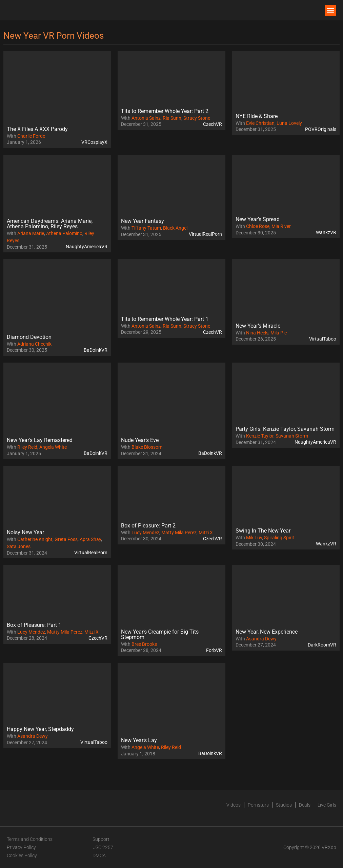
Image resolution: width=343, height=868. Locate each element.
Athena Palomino (64, 233)
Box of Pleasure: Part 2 (148, 526)
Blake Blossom (147, 447)
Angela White (53, 447)
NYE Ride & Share (257, 116)
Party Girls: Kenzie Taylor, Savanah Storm (285, 429)
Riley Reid (27, 447)
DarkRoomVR (322, 645)
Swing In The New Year (263, 531)
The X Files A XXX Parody (37, 129)
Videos (234, 805)
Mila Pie (279, 333)
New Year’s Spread (258, 219)
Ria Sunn (172, 118)
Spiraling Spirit (279, 538)
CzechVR (213, 124)
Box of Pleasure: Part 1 (34, 625)
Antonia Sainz (146, 118)
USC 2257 (103, 847)
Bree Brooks (144, 644)
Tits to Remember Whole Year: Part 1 (165, 319)
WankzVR (326, 232)
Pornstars (258, 805)
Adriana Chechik (34, 344)
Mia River (281, 226)
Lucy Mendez (145, 533)
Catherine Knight (35, 539)
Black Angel (175, 228)
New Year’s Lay (139, 740)
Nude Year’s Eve (140, 440)
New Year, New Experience (267, 632)
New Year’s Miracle (258, 326)
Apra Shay (90, 539)
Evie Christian (260, 123)
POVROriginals (321, 129)
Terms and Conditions (30, 839)
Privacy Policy (21, 847)
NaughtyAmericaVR (87, 247)
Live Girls (327, 805)
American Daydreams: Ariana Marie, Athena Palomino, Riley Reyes (50, 224)
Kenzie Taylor (260, 436)
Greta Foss (66, 539)
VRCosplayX (94, 142)
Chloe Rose (258, 226)
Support (101, 839)
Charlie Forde (31, 136)
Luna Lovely (289, 123)
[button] (331, 10)
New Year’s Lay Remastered (40, 440)
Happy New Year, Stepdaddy (40, 729)
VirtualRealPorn (205, 234)
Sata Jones (19, 546)
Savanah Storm (292, 436)
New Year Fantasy (143, 221)
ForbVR (214, 650)
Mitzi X (206, 533)
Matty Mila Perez (179, 533)
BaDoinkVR (96, 350)
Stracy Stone (197, 118)
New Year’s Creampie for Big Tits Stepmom (160, 634)
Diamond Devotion (29, 337)
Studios (284, 805)
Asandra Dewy (261, 639)
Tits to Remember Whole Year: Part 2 (165, 111)
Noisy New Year (25, 532)
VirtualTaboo (323, 339)
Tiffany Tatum (146, 228)
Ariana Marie (31, 233)
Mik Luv (254, 538)
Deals (305, 805)
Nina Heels (257, 333)
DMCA (99, 855)
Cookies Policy (22, 855)
